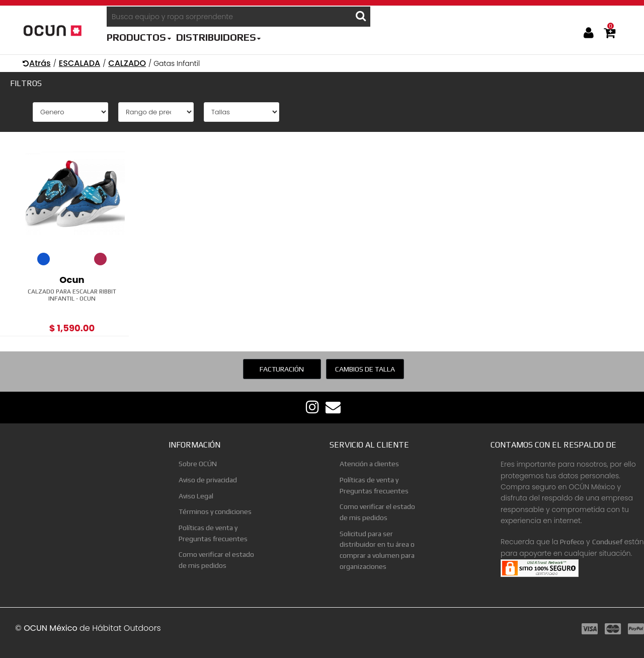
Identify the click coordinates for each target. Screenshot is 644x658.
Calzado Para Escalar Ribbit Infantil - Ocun (72, 295)
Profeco (572, 542)
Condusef (607, 542)
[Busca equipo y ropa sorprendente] (229, 17)
